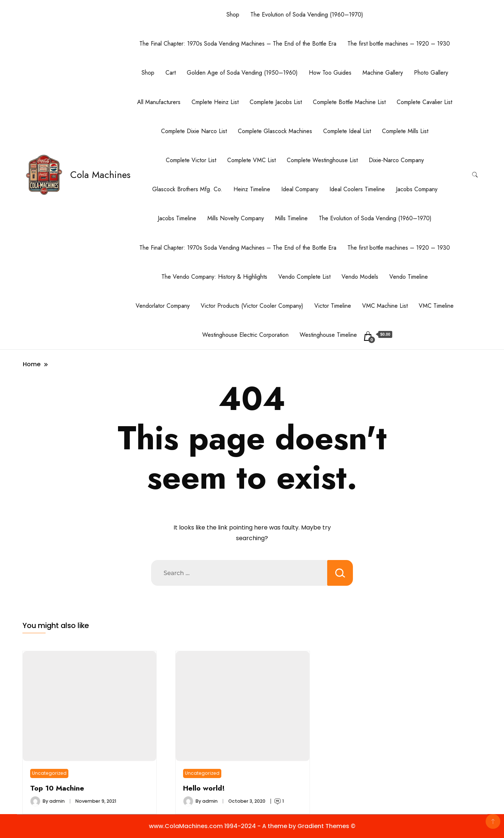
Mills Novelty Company (236, 218)
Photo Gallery (431, 73)
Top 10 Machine (57, 788)
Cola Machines (100, 175)
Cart (171, 73)
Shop (233, 15)
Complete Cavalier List (424, 102)
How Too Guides (330, 73)
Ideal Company (300, 189)
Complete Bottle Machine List (349, 102)
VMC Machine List (385, 306)
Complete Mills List (405, 131)
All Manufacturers (159, 102)
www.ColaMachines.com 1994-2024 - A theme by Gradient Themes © (252, 826)
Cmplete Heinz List (215, 102)
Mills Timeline (291, 218)
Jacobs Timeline (177, 218)
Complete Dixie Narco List (194, 131)
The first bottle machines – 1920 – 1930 (399, 44)
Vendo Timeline (409, 277)
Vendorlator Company (163, 306)
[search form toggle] (475, 175)
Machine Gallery (383, 73)
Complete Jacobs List (276, 102)
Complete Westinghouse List (322, 160)
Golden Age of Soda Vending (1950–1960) (242, 73)
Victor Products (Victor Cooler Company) (252, 306)
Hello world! (204, 788)
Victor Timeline (333, 306)
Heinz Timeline (252, 189)
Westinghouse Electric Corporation (245, 335)
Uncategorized (49, 773)
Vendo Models (360, 277)
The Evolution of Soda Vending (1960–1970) (307, 15)
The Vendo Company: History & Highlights (214, 277)
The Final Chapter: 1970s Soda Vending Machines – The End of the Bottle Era (238, 44)
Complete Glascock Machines (275, 131)
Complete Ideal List (347, 131)
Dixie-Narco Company (396, 160)
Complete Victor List (191, 160)
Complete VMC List (251, 160)
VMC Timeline (436, 306)
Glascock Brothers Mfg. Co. (187, 189)
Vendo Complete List (304, 277)
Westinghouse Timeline (328, 335)
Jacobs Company (417, 189)
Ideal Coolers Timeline (357, 189)
